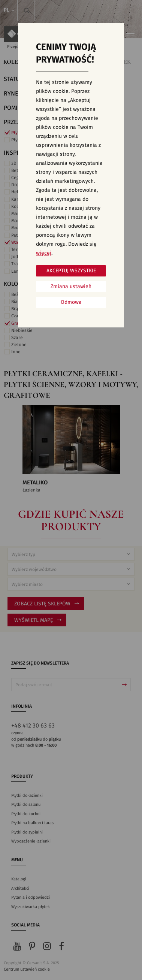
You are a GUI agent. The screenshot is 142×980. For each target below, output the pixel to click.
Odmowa (71, 302)
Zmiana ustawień (71, 287)
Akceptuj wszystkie (71, 271)
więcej (44, 253)
